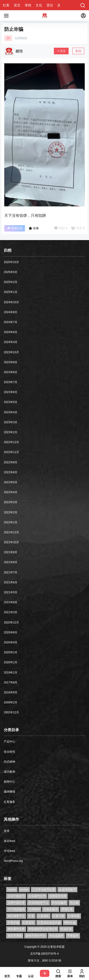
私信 (78, 51)
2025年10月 (11, 262)
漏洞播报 (9, 792)
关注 (61, 51)
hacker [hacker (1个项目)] (12, 890)
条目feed (9, 841)
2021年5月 (11, 592)
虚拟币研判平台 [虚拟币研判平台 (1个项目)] (36, 936)
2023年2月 (11, 432)
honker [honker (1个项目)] (24, 890)
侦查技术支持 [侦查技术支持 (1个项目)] (58, 896)
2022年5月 (11, 482)
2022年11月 (11, 452)
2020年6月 (11, 632)
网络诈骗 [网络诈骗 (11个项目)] (70, 923)
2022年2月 (11, 512)
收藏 (34, 228)
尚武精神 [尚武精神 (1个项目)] (34, 909)
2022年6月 (11, 472)
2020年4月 (11, 642)
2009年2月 (11, 702)
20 (8, 38)
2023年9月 (11, 362)
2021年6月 (11, 582)
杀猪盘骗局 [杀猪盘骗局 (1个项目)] (51, 909)
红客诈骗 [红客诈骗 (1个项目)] (13, 923)
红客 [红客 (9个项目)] (31, 916)
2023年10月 (11, 352)
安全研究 (9, 752)
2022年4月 (11, 492)
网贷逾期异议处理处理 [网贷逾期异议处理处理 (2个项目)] (43, 929)
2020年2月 (11, 652)
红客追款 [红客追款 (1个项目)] (28, 923)
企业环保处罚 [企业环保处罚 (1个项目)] (67, 890)
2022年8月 (11, 462)
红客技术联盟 (56, 947)
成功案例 (9, 772)
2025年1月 (11, 292)
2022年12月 (11, 442)
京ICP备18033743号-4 (44, 954)
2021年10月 (11, 542)
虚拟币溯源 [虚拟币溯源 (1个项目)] (15, 936)
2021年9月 (11, 552)
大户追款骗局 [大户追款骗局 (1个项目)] (16, 909)
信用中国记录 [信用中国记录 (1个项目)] (16, 903)
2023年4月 (11, 412)
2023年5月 (11, 402)
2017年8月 (11, 683)
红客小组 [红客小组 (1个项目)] (59, 916)
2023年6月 (11, 392)
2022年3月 (11, 502)
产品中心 (9, 742)
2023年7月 (11, 382)
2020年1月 (11, 662)
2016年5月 (11, 692)
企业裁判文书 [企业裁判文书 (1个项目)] (37, 896)
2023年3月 (11, 422)
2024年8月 (11, 312)
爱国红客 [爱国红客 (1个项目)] (67, 909)
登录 (7, 831)
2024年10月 (11, 302)
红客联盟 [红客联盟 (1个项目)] (74, 916)
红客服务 (9, 802)
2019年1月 (11, 673)
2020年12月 (11, 622)
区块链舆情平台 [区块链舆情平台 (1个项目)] (38, 903)
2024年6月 (11, 332)
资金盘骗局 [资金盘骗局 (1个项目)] (56, 936)
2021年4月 (11, 602)
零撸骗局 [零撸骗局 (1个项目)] (73, 936)
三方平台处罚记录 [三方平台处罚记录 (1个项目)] (44, 890)
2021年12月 (11, 532)
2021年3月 (11, 612)
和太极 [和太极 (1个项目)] (74, 903)
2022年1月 (11, 522)
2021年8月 (11, 562)
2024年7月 (11, 322)
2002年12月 (11, 712)
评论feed (9, 851)
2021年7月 (11, 572)
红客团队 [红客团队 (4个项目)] (43, 916)
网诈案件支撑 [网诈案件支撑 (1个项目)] (16, 929)
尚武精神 (9, 762)
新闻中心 (9, 782)
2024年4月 (11, 342)
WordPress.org (13, 861)
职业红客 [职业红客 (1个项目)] (66, 929)
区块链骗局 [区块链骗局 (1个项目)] (59, 903)
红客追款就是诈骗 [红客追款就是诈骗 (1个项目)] (49, 923)
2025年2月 (11, 282)
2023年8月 (11, 372)
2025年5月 (11, 272)
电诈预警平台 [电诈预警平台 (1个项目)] (16, 916)
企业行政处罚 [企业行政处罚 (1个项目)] (16, 896)
